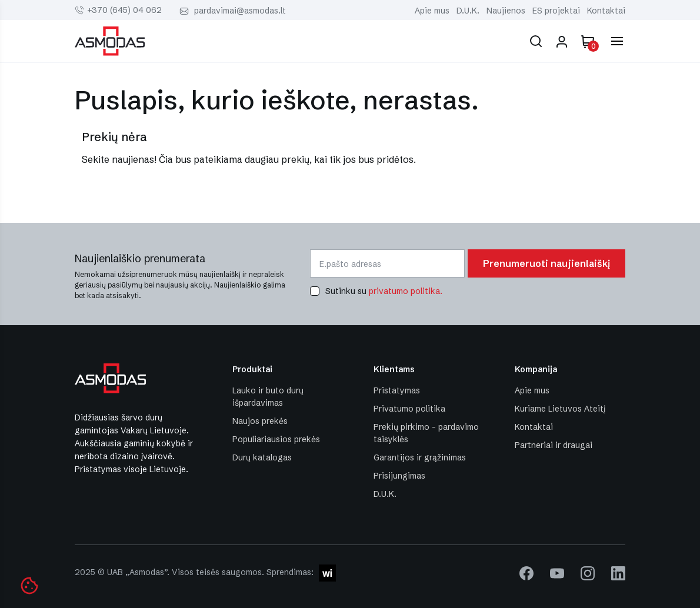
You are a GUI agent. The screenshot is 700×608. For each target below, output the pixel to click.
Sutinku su (384, 291)
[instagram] (588, 573)
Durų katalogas (262, 457)
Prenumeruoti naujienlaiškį (546, 263)
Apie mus (432, 11)
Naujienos (506, 11)
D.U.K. (468, 11)
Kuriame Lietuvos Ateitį (560, 409)
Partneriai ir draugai (554, 445)
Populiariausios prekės (276, 439)
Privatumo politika (409, 409)
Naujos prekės (260, 421)
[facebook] (526, 573)
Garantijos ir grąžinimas (420, 457)
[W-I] (326, 572)
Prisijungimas (399, 476)
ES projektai (556, 11)
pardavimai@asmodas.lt (240, 11)
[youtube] (557, 573)
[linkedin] (618, 573)
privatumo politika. (406, 291)
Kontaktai (606, 11)
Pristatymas (397, 390)
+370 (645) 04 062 (124, 10)
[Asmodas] (110, 40)
